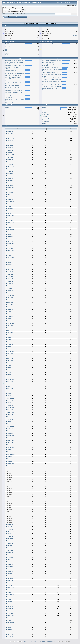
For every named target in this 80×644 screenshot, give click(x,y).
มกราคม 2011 (9, 618)
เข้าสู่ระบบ (19, 8)
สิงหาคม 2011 (9, 602)
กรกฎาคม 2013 (10, 548)
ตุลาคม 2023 (9, 204)
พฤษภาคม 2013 (10, 553)
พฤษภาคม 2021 (10, 272)
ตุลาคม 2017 (9, 372)
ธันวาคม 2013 (9, 536)
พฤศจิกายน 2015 (10, 426)
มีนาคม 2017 (9, 389)
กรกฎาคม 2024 (10, 183)
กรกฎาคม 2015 (10, 436)
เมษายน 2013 (9, 555)
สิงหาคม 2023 (9, 209)
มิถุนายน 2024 (9, 185)
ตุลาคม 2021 (9, 260)
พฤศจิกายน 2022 (10, 230)
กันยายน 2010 (9, 627)
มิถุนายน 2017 (9, 382)
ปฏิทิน (16, 17)
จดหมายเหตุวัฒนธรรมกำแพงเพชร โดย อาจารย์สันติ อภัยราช (14, 20)
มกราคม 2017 (9, 393)
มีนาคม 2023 (9, 220)
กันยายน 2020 (9, 291)
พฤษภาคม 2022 (10, 244)
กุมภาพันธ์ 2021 (10, 279)
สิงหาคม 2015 (9, 433)
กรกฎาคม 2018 (10, 351)
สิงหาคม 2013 (9, 546)
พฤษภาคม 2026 (10, 131)
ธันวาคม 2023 (9, 199)
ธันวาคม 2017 (9, 368)
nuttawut (75, 35)
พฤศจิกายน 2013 (10, 539)
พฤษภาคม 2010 (10, 637)
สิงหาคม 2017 (9, 377)
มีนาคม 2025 (9, 164)
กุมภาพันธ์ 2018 (10, 363)
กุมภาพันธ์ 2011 (10, 616)
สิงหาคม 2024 (9, 181)
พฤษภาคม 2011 (10, 609)
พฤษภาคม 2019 (10, 328)
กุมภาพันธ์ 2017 (10, 391)
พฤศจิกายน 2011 (10, 595)
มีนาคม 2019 (9, 333)
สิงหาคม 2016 (9, 405)
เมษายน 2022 (9, 246)
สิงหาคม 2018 (9, 349)
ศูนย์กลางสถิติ (29, 20)
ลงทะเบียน (26, 8)
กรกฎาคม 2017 (10, 379)
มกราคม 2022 (9, 253)
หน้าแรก (6, 17)
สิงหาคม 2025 (9, 152)
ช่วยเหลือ (10, 17)
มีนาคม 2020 (9, 305)
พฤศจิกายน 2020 (10, 286)
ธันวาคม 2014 (9, 452)
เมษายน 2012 (9, 583)
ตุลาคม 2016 (9, 400)
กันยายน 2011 (9, 599)
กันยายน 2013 (9, 543)
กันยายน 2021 (9, 262)
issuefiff (44, 109)
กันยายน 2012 (9, 571)
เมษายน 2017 (9, 386)
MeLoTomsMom (46, 122)
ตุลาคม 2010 (9, 625)
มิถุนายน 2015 (9, 438)
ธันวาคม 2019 (9, 312)
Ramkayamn (45, 123)
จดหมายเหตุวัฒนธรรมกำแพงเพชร (50, 44)
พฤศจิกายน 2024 (10, 174)
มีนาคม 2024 (9, 192)
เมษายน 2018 (9, 358)
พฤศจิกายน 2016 (10, 398)
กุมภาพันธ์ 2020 (10, 307)
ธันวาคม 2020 (9, 284)
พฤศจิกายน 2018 (10, 342)
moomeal (7, 55)
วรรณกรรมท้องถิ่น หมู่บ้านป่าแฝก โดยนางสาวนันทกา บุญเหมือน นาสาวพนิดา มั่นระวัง (15, 92)
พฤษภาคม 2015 (10, 440)
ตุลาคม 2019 (9, 316)
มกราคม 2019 (9, 337)
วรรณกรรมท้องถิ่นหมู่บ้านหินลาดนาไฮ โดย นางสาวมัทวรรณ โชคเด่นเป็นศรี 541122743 (15, 67)
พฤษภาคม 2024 (10, 188)
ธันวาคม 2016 (9, 396)
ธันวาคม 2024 (9, 171)
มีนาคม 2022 (9, 248)
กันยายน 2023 (9, 206)
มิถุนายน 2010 (9, 634)
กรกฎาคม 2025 (10, 155)
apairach (7, 44)
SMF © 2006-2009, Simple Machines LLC (39, 642)
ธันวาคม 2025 (9, 143)
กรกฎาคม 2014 (10, 464)
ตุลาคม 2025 (9, 148)
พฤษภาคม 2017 (10, 384)
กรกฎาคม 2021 (10, 267)
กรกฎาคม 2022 (10, 239)
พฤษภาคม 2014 (10, 524)
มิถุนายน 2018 (9, 354)
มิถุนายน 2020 (9, 298)
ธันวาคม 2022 (9, 227)
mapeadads (45, 116)
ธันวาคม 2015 (9, 424)
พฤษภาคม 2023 (10, 216)
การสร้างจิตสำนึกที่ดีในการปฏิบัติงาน (50, 73)
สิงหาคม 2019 (9, 321)
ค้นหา (14, 17)
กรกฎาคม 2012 (10, 576)
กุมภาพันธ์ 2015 (10, 447)
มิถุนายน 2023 (9, 213)
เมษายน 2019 (9, 330)
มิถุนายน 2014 (9, 466)
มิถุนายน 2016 (9, 410)
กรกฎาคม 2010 (10, 632)
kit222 (6, 51)
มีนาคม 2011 (9, 613)
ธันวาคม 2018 (9, 340)
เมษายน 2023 (9, 218)
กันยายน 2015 (9, 431)
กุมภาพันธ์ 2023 (10, 223)
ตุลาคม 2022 (9, 232)
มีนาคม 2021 (9, 276)
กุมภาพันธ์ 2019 (10, 335)
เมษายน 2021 (9, 274)
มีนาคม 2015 (9, 445)
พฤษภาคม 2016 (10, 412)
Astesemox (45, 113)
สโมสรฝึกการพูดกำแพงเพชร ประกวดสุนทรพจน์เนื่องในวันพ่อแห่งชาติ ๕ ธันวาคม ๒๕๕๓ (15, 79)
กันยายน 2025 (9, 150)
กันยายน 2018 (9, 347)
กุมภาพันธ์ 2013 (10, 560)
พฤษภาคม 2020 (10, 300)
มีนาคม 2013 (9, 557)
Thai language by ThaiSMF (52, 642)
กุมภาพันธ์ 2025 (10, 167)
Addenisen (7, 52)
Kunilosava (45, 120)
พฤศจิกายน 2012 (10, 567)
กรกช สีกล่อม (8, 46)
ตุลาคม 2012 (9, 569)
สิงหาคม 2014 (9, 461)
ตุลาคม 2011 (9, 597)
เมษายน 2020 (9, 302)
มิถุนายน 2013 (9, 550)
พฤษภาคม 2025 (10, 160)
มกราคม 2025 (9, 169)
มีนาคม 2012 (9, 585)
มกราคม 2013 (9, 562)
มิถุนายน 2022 (9, 241)
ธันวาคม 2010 (9, 620)
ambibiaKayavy (45, 118)
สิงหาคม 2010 (9, 630)
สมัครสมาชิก (24, 17)
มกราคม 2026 (9, 141)
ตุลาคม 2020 (9, 288)
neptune (7, 56)
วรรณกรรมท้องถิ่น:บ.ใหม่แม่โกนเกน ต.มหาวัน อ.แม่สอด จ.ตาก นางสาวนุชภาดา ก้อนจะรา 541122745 (15, 101)
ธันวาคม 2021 (9, 255)
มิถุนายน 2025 (9, 157)
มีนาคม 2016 (9, 417)
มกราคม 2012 (9, 590)
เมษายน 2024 (9, 190)
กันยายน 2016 (9, 403)
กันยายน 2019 (9, 319)
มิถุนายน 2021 (9, 269)
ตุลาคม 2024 (9, 176)
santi (6, 45)
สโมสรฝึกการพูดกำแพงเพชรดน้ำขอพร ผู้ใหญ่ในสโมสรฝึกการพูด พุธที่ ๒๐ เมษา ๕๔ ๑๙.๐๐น (14, 87)
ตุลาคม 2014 (9, 457)
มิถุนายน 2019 (9, 326)
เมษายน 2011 (9, 611)
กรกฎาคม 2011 (10, 604)
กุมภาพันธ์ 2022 (10, 251)
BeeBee (7, 53)
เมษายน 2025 (9, 162)
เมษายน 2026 (9, 134)
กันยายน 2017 (9, 375)
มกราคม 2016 (9, 422)
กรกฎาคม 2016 (10, 408)
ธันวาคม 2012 (9, 564)
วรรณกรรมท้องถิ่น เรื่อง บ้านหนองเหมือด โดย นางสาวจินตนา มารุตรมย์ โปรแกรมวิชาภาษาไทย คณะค (14, 62)
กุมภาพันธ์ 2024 (10, 195)
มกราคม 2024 (9, 197)
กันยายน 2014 (9, 459)
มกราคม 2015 (9, 450)
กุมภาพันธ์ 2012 (10, 588)
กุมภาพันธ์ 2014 (10, 532)
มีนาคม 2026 (9, 136)
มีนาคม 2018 (9, 361)
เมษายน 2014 (9, 527)
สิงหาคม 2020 (9, 293)
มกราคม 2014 (9, 534)
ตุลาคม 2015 (9, 429)
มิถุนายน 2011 (9, 606)
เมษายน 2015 (9, 443)
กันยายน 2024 (9, 178)
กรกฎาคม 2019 (10, 323)
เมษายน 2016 (9, 415)
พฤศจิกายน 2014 (10, 454)
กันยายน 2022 (9, 234)
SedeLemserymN (46, 114)
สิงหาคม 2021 (9, 265)
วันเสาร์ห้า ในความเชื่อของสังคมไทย (50, 67)
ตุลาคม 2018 (9, 344)
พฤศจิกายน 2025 (10, 145)
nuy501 (7, 49)
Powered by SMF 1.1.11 (27, 642)
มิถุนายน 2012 (9, 578)
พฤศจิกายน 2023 (10, 202)
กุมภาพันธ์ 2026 (10, 138)
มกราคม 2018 (9, 365)
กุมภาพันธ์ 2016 (10, 419)
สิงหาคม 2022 (9, 237)
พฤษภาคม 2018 (10, 356)
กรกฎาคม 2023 (10, 211)
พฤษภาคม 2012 (10, 581)
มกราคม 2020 (9, 309)
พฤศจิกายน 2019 (10, 314)
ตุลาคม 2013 (9, 541)
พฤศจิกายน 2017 (10, 370)
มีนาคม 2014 (9, 529)
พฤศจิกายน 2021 (10, 258)
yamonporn (8, 48)
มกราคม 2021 (9, 281)
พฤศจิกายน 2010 (10, 623)
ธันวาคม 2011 (9, 592)
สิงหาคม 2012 (9, 574)
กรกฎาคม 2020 (10, 295)
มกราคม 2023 (9, 225)
